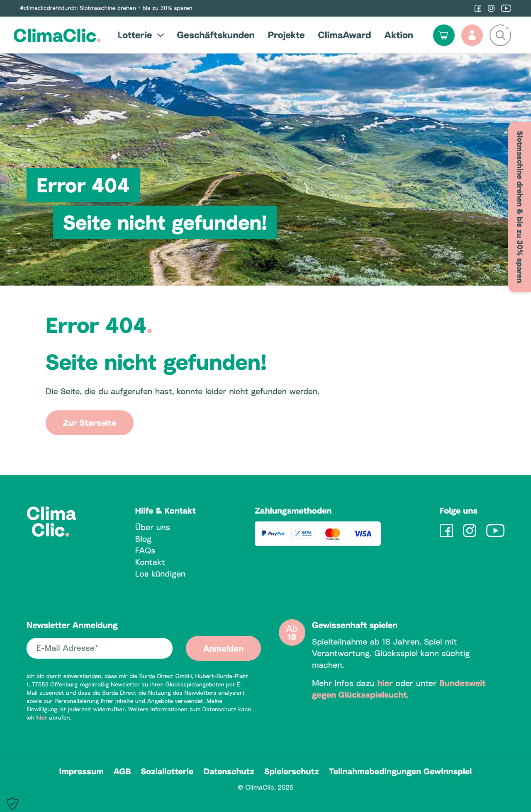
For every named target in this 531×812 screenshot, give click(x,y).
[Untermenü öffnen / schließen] (158, 35)
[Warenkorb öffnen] (444, 35)
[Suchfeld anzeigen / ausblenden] (500, 35)
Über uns (153, 527)
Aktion (399, 35)
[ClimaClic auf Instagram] (491, 8)
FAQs (145, 550)
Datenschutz (229, 771)
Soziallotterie (167, 771)
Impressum (82, 771)
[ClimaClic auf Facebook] (478, 8)
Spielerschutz (292, 771)
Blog (144, 539)
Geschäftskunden (216, 35)
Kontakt (150, 562)
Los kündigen (161, 574)
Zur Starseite (90, 423)
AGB (122, 771)
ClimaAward (345, 35)
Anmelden (223, 648)
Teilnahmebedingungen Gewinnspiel (401, 771)
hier (41, 718)
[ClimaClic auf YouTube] (506, 8)
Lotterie (135, 35)
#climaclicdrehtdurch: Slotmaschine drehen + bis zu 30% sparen (106, 8)
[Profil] (472, 35)
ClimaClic (57, 35)
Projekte (286, 35)
